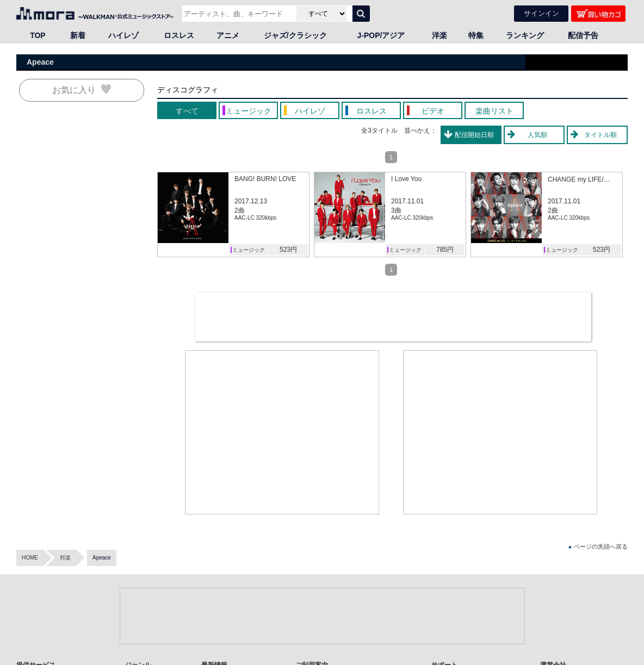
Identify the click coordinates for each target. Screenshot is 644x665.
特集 (476, 35)
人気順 (537, 135)
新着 (78, 35)
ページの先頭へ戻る (598, 547)
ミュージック (249, 250)
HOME (30, 558)
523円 (288, 250)
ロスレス (179, 35)
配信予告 (583, 35)
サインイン (541, 13)
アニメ (228, 35)
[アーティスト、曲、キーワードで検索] (238, 14)
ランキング (525, 35)
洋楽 (439, 35)
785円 (445, 250)
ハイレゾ (123, 35)
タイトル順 (600, 135)
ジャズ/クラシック (295, 35)
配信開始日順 (474, 135)
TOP (38, 35)
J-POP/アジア (381, 35)
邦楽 (65, 558)
